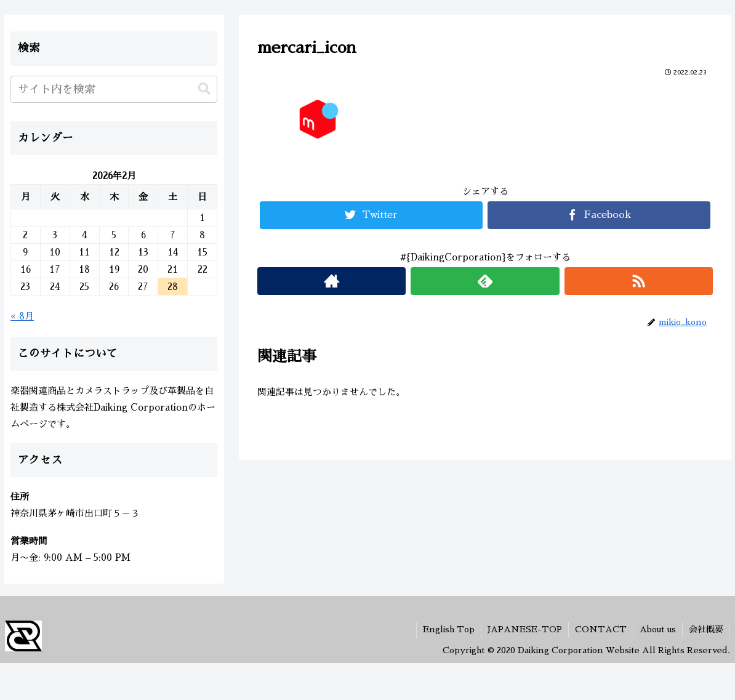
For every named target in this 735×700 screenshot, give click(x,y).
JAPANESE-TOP (525, 629)
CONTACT (601, 629)
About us (658, 629)
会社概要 (706, 629)
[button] (204, 89)
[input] (114, 89)
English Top (449, 629)
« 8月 (22, 316)
